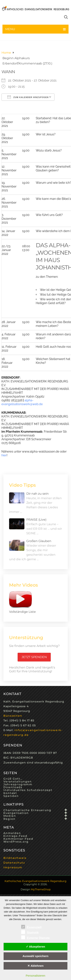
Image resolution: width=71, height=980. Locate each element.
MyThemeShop (41, 889)
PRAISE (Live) (36, 520)
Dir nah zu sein (37, 494)
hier (4, 455)
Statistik (30, 932)
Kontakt (10, 793)
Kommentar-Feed (18, 839)
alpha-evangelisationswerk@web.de (22, 402)
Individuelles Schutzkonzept (28, 790)
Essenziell (31, 927)
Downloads (13, 787)
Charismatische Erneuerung (27, 810)
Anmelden (12, 833)
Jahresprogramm (18, 784)
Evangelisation (16, 813)
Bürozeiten (13, 716)
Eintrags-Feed (15, 836)
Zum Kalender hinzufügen (28, 97)
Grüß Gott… (13, 779)
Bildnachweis (15, 858)
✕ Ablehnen (35, 966)
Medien (10, 816)
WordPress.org (16, 842)
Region (9, 819)
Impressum (13, 867)
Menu (10, 29)
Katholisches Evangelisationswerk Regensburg (35, 881)
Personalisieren (35, 976)
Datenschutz (14, 863)
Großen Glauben (39, 541)
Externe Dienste (35, 937)
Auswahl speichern (35, 956)
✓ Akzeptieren (36, 947)
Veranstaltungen (18, 781)
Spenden (11, 796)
